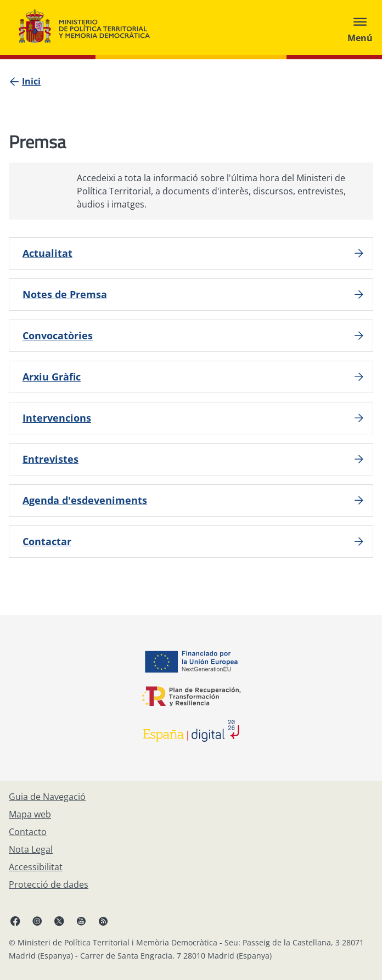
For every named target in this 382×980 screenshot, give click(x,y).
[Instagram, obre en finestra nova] (37, 921)
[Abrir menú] (360, 27)
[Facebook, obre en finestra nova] (15, 921)
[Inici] (31, 81)
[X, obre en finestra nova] (59, 921)
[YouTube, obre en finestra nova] (81, 921)
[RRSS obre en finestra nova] (103, 921)
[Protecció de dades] (49, 884)
